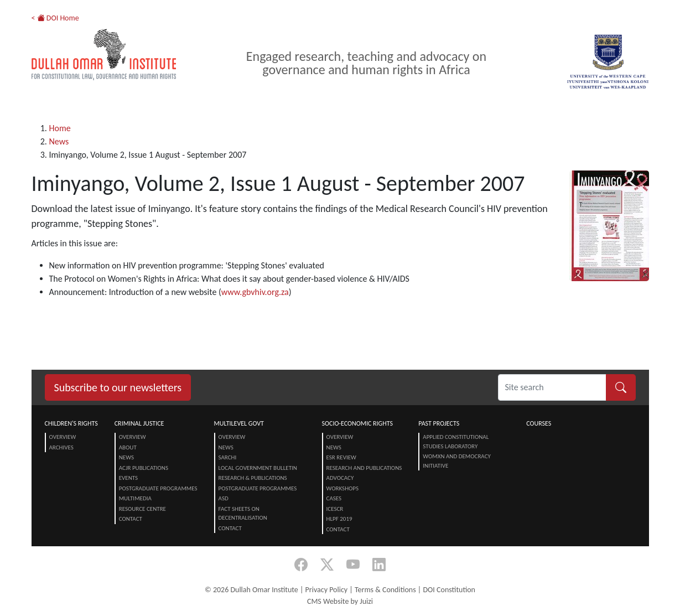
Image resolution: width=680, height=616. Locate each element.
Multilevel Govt (239, 423)
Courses (539, 423)
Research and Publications (364, 468)
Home (60, 128)
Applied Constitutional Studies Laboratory (456, 442)
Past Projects (439, 423)
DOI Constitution (449, 590)
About (128, 447)
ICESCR (335, 509)
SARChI (228, 457)
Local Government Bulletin (258, 468)
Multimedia (135, 498)
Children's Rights (71, 423)
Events (128, 478)
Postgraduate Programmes (158, 488)
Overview (63, 437)
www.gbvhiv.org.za (255, 292)
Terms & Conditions (385, 590)
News (59, 141)
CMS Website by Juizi (340, 601)
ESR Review (341, 457)
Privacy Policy (327, 590)
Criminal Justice (139, 423)
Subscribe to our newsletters (118, 387)
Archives (61, 447)
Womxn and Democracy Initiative (457, 461)
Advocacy (340, 478)
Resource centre (142, 509)
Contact (131, 519)
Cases (334, 498)
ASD (224, 498)
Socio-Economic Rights (357, 423)
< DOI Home (55, 18)
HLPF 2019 (339, 519)
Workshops (342, 488)
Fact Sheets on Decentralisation (243, 514)
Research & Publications (253, 478)
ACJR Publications (144, 468)
